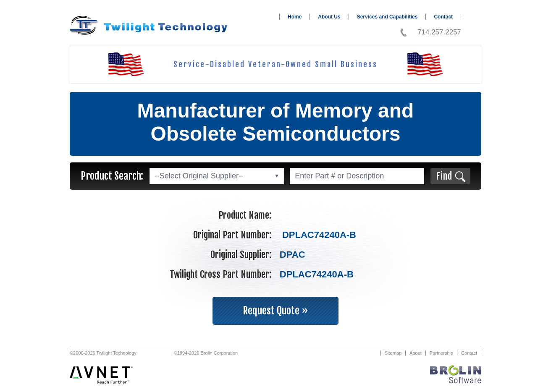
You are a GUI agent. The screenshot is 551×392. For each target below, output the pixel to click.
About (416, 353)
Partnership (441, 353)
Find (444, 176)
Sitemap (393, 353)
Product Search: (112, 176)
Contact (443, 17)
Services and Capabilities (387, 17)
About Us (329, 17)
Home (295, 17)
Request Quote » (275, 311)
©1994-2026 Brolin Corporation (206, 353)
